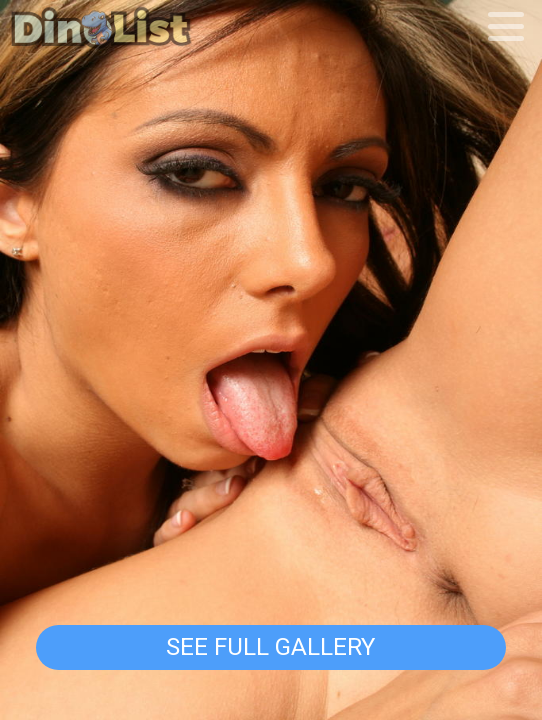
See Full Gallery (270, 646)
